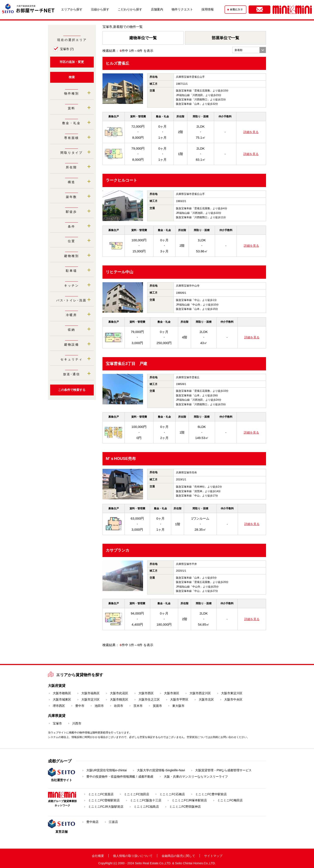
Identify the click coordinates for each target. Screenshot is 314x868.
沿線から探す (100, 9)
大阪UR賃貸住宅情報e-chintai (107, 770)
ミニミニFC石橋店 (172, 794)
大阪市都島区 (62, 693)
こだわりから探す (130, 9)
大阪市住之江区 (149, 699)
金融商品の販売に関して (178, 856)
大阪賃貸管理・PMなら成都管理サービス (223, 770)
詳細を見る (251, 132)
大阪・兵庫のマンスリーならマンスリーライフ (196, 777)
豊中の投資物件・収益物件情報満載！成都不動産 (120, 777)
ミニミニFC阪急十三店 (146, 800)
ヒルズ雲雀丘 (118, 63)
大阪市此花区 (119, 693)
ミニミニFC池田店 (137, 794)
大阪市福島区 (90, 693)
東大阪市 (178, 706)
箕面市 (157, 706)
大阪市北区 (206, 699)
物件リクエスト (182, 9)
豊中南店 (92, 822)
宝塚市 (67, 49)
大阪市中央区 (233, 699)
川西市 (77, 723)
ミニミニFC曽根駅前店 (104, 800)
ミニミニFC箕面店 (101, 794)
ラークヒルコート (121, 180)
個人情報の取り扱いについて (133, 856)
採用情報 (208, 9)
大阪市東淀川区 (232, 693)
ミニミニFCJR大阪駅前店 (106, 807)
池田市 (99, 706)
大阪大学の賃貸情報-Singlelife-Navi (161, 770)
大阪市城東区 (62, 699)
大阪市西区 (146, 693)
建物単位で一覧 (143, 38)
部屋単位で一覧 (225, 38)
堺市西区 (59, 706)
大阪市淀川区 (90, 699)
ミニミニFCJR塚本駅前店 (189, 800)
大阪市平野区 (179, 699)
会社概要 (98, 856)
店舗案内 (157, 9)
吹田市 (119, 706)
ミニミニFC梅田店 (230, 800)
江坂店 (113, 822)
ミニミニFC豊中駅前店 (211, 794)
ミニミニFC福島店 (146, 807)
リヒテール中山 (119, 272)
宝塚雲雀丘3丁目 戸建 (126, 364)
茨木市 (138, 706)
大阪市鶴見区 (119, 699)
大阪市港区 (172, 693)
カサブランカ (118, 550)
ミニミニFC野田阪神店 (185, 807)
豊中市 (80, 706)
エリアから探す (72, 9)
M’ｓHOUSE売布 (121, 459)
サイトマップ (213, 856)
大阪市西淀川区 (200, 693)
